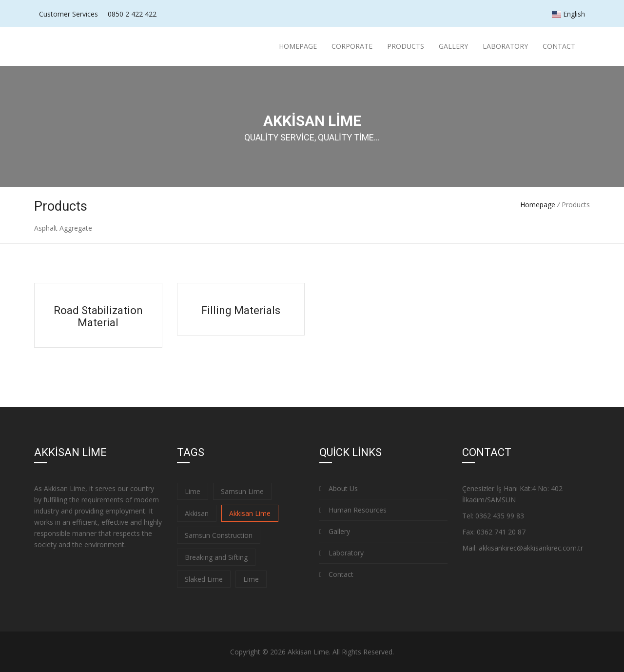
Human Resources (353, 510)
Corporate (352, 46)
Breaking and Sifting (216, 557)
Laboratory (505, 46)
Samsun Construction (219, 535)
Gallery (453, 46)
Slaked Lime (204, 579)
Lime (193, 491)
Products (406, 46)
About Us (339, 488)
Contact (559, 46)
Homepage (298, 46)
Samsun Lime (242, 491)
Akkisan (197, 513)
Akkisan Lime (250, 513)
